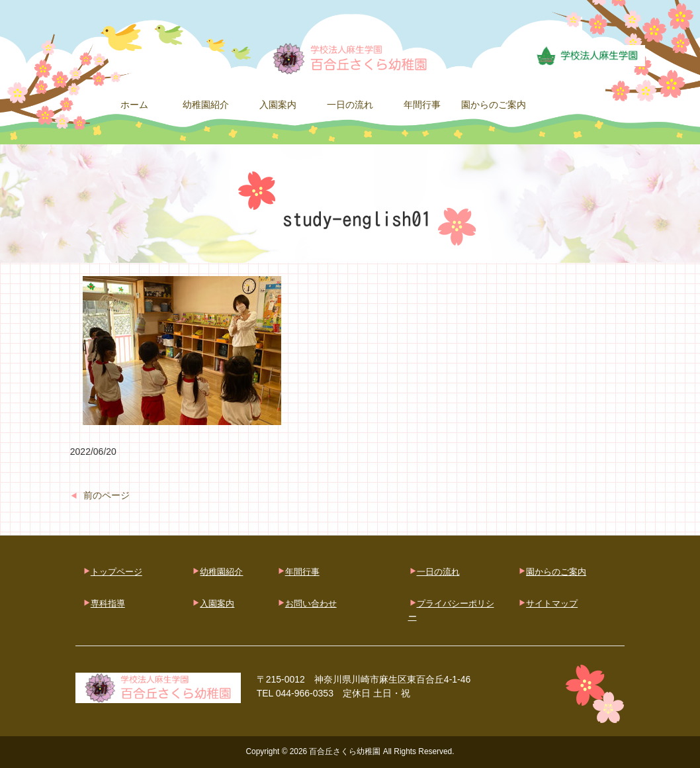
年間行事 (302, 572)
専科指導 (108, 603)
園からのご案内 (556, 572)
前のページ (107, 495)
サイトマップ (552, 603)
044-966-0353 (305, 693)
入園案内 (217, 603)
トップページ (116, 572)
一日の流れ (438, 572)
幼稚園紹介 (221, 572)
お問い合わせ (311, 603)
